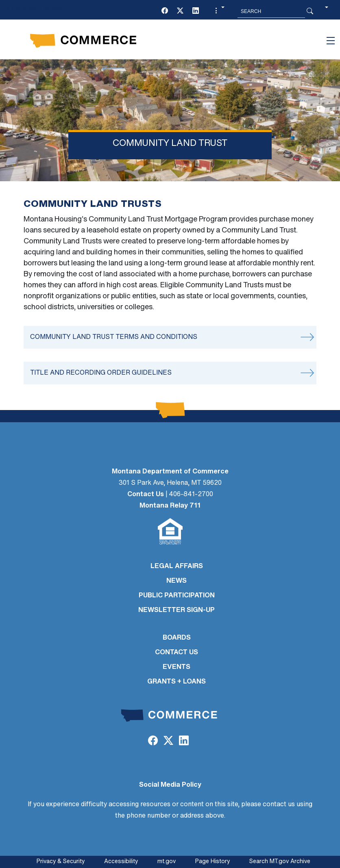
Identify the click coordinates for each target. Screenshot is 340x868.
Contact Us (146, 495)
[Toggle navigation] (331, 41)
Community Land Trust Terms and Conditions (114, 337)
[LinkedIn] (196, 11)
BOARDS (177, 638)
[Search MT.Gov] (271, 11)
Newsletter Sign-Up (177, 610)
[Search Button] (310, 11)
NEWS (177, 581)
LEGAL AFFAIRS (177, 566)
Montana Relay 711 (170, 506)
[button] (219, 11)
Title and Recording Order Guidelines (101, 373)
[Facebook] (165, 11)
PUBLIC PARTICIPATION (177, 596)
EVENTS (177, 667)
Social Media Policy (170, 785)
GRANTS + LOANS (177, 682)
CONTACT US (177, 653)
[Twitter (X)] (180, 11)
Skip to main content (36, 9)
